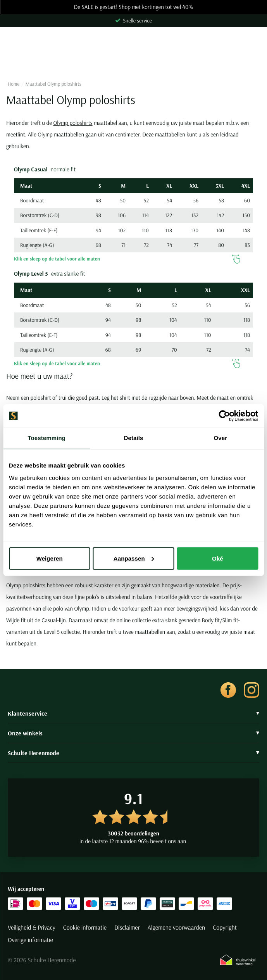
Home (14, 84)
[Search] (133, 61)
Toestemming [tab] (47, 438)
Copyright (225, 928)
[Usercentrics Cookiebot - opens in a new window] (224, 416)
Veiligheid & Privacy (32, 928)
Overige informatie (30, 940)
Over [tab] (221, 438)
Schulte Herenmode (133, 753)
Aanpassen (134, 558)
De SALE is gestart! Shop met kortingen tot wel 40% (134, 7)
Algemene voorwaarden (176, 928)
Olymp (46, 134)
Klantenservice (133, 713)
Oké (218, 558)
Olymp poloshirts (73, 123)
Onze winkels (133, 733)
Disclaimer (127, 928)
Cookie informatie (85, 928)
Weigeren (50, 558)
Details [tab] (134, 438)
